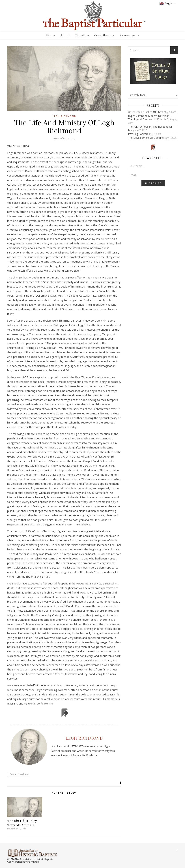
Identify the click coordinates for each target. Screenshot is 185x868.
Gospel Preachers (19, 774)
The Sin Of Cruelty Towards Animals (22, 823)
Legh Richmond (64, 116)
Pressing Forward (138, 134)
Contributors (105, 35)
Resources (128, 35)
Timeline (82, 35)
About (65, 35)
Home (51, 35)
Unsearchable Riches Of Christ (146, 112)
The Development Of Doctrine (146, 138)
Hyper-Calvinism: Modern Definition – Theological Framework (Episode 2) (150, 118)
